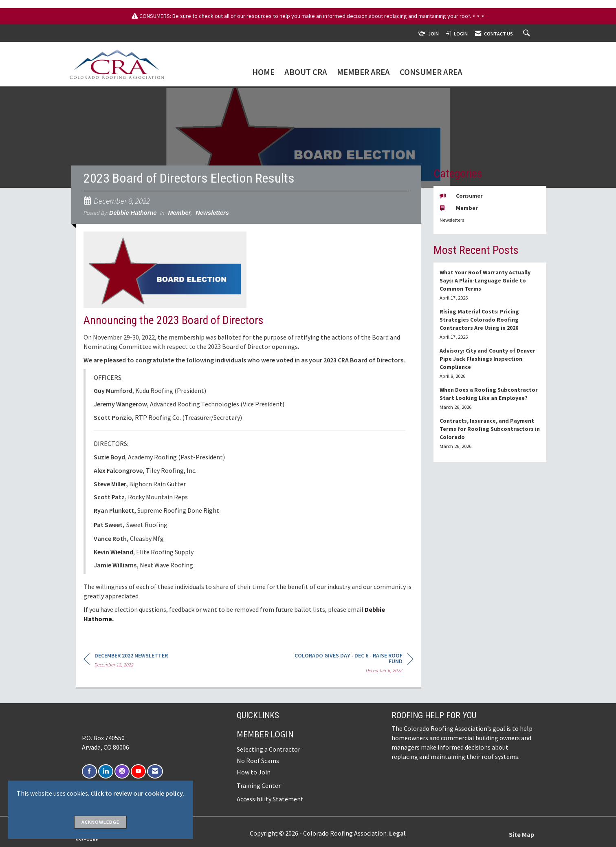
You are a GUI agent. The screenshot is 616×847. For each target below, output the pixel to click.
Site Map (521, 834)
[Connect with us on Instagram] (122, 771)
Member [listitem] (459, 208)
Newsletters (212, 213)
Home (263, 73)
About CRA (306, 73)
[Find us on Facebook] (89, 771)
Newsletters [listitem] (452, 220)
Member (179, 213)
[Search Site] (528, 34)
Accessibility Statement (270, 799)
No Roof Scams (258, 761)
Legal (397, 833)
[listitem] (490, 285)
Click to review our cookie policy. (137, 793)
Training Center (259, 785)
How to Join (254, 772)
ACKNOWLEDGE (100, 822)
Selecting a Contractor (268, 749)
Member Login (265, 734)
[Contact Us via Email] (155, 771)
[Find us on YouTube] (138, 771)
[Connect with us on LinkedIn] (106, 771)
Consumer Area (431, 73)
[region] (352, 664)
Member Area (363, 73)
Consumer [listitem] (461, 196)
